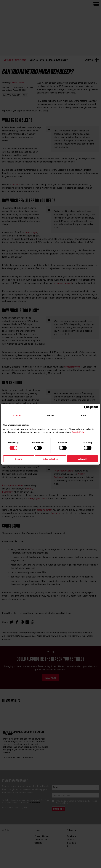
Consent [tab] (18, 415)
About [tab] (83, 415)
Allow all (82, 459)
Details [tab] (50, 415)
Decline (19, 459)
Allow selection (50, 459)
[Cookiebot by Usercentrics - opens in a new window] (86, 408)
